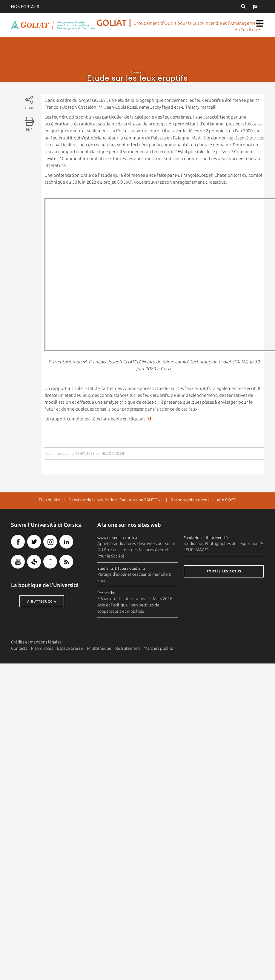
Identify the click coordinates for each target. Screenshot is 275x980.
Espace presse (70, 648)
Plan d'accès (42, 648)
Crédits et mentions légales (36, 642)
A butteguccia (42, 601)
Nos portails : (27, 7)
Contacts (19, 648)
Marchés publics (158, 648)
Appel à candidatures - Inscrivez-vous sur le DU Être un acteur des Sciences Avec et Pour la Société (136, 550)
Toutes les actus (224, 571)
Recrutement (127, 648)
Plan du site (49, 500)
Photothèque (99, 648)
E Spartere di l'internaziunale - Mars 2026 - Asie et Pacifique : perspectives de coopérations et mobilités (136, 605)
